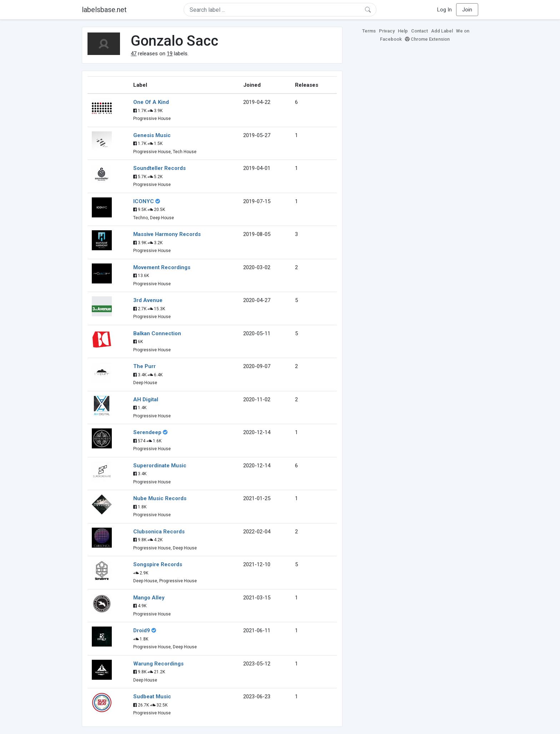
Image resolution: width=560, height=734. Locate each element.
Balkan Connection (157, 333)
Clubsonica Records (159, 532)
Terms (369, 31)
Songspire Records (158, 564)
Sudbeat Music (152, 697)
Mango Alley (149, 598)
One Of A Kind (151, 102)
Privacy (387, 31)
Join (467, 10)
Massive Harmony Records (167, 234)
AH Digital (146, 399)
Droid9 (142, 630)
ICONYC (144, 201)
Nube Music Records (160, 498)
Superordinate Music (160, 466)
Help (403, 31)
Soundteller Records (159, 168)
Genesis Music (152, 135)
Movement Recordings (162, 267)
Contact (419, 31)
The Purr (144, 366)
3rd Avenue (148, 300)
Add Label (442, 31)
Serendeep (147, 432)
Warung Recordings (158, 664)
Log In (444, 10)
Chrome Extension (427, 39)
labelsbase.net (104, 10)
